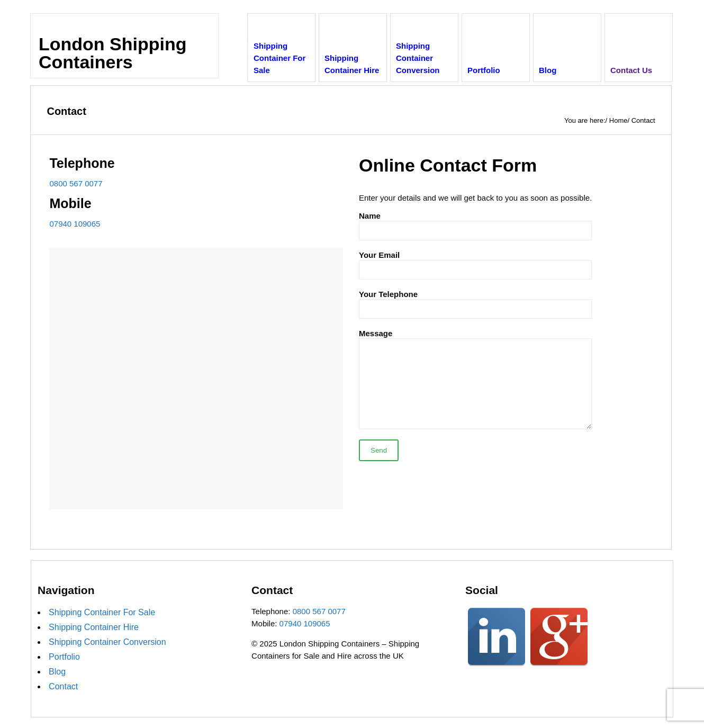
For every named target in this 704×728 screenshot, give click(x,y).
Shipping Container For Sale (102, 612)
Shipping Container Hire (94, 627)
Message (475, 379)
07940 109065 (75, 224)
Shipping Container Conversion (107, 642)
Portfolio (64, 657)
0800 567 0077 (76, 183)
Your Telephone (475, 304)
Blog (57, 672)
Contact (63, 686)
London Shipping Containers (112, 53)
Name (475, 226)
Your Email (475, 265)
